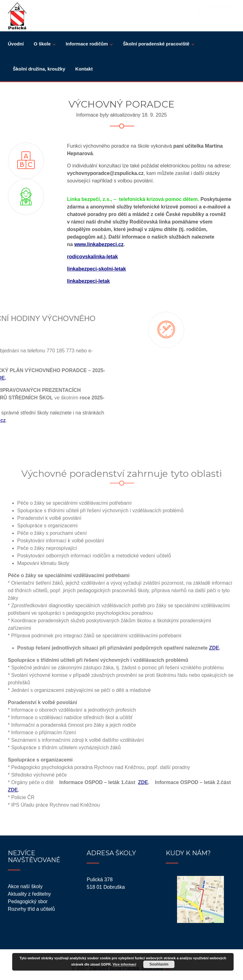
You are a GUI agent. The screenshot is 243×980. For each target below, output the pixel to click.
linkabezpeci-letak (88, 281)
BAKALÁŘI (217, 12)
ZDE (214, 648)
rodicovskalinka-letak (92, 257)
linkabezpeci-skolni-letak (96, 269)
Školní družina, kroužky (39, 69)
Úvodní (16, 44)
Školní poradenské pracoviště (156, 44)
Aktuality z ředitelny (29, 894)
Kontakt (84, 69)
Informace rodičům (87, 44)
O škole (42, 44)
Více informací (124, 964)
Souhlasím (159, 964)
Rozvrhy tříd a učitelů (31, 909)
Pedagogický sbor (28, 901)
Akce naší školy (25, 886)
